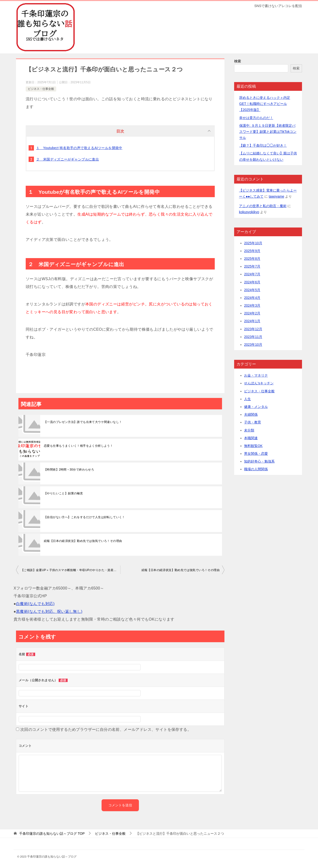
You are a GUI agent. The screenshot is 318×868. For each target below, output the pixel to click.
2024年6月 (252, 282)
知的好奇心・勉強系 (259, 461)
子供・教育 (253, 422)
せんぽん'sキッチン (259, 383)
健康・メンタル (256, 407)
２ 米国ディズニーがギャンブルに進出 (68, 159)
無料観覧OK (253, 446)
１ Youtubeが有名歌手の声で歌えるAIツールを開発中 (79, 148)
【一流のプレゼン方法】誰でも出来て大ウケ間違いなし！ (83, 422)
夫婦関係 (251, 414)
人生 (247, 399)
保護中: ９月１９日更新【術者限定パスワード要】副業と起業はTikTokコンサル (268, 132)
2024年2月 (252, 313)
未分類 (249, 430)
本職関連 (251, 438)
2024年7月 (252, 274)
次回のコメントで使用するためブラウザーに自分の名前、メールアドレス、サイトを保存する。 (106, 729)
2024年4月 (252, 298)
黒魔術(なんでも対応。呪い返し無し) (49, 611)
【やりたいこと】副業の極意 (63, 493)
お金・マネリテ (256, 375)
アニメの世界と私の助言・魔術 (263, 206)
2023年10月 (253, 345)
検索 (238, 61)
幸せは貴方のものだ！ (256, 118)
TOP (52, 834)
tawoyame (277, 196)
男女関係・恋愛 (256, 454)
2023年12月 (253, 329)
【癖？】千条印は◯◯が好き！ (263, 145)
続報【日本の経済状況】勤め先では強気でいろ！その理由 (83, 541)
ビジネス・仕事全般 (41, 89)
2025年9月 (252, 251)
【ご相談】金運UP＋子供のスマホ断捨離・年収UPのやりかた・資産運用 (70, 570)
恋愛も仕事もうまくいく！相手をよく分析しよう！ (78, 446)
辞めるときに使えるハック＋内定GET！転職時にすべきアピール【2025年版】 (265, 104)
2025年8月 (252, 259)
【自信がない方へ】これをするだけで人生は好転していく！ (84, 517)
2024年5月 (252, 290)
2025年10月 (253, 243)
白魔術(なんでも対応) (35, 604)
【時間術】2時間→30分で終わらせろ (69, 470)
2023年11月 (253, 337)
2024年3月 (252, 305)
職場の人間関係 (256, 469)
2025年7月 (252, 266)
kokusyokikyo (249, 212)
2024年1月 (252, 321)
